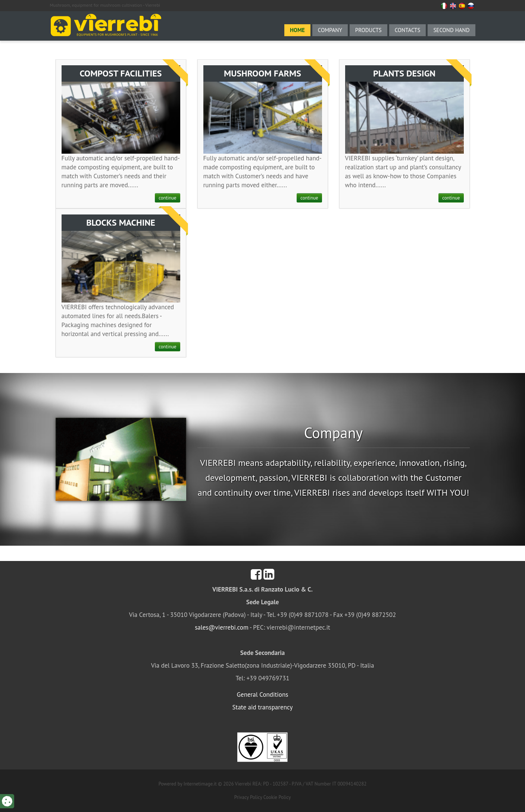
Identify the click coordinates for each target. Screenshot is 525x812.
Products (368, 30)
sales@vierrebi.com (222, 627)
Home (297, 30)
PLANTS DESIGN (404, 73)
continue (167, 198)
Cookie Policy (277, 797)
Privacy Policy (248, 797)
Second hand (451, 30)
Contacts (408, 30)
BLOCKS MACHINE (121, 222)
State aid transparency (263, 707)
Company (330, 30)
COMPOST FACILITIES (121, 73)
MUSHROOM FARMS (262, 73)
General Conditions (263, 695)
